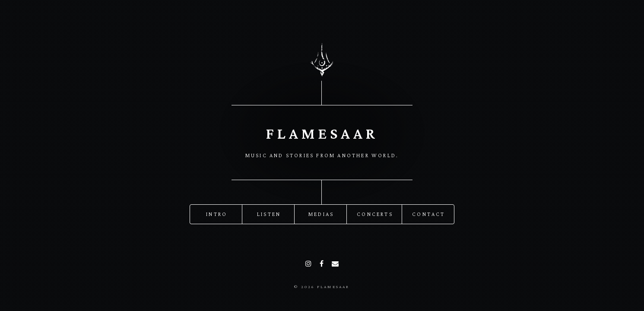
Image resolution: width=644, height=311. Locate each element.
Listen (269, 214)
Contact (428, 214)
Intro (217, 214)
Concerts (375, 214)
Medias (321, 214)
